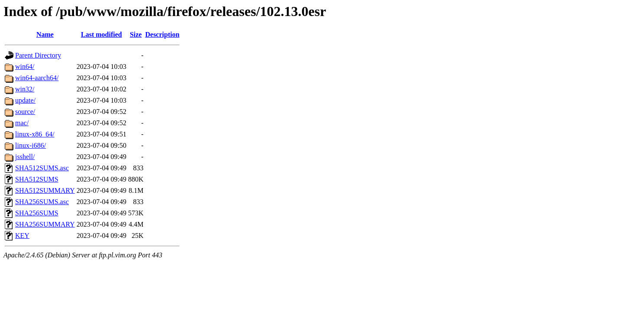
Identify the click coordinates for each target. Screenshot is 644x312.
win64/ (25, 67)
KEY (22, 236)
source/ (25, 112)
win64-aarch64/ (37, 78)
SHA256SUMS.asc (42, 202)
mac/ (22, 123)
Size (136, 34)
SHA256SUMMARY (45, 224)
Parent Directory (38, 55)
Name (45, 34)
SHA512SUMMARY (45, 190)
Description (162, 34)
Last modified (101, 34)
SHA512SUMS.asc (42, 168)
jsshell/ (25, 157)
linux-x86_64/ (35, 134)
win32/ (25, 89)
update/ (25, 100)
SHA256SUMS (37, 213)
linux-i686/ (31, 145)
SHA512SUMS (37, 179)
